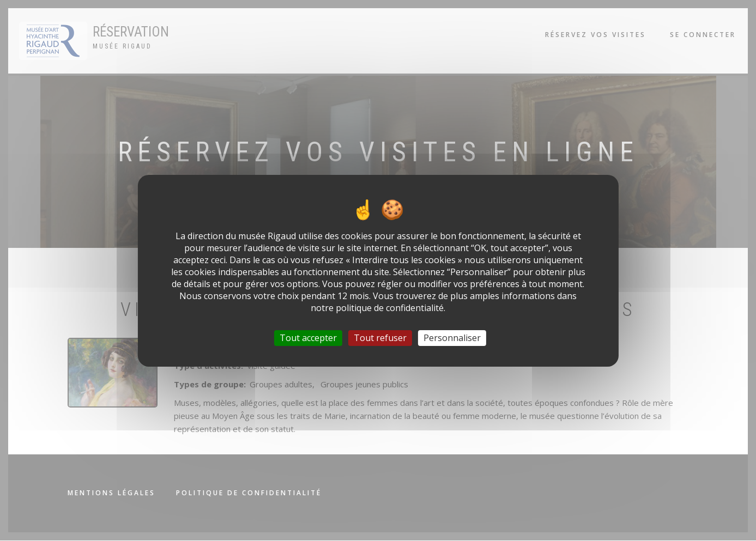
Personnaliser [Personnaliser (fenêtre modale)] (452, 337)
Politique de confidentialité (249, 493)
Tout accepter (308, 337)
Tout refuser (380, 337)
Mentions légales (111, 493)
